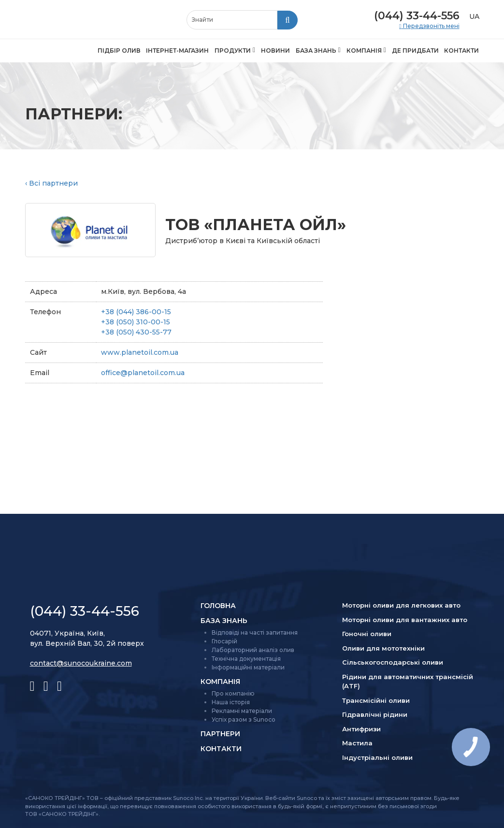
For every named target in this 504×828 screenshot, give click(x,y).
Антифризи (361, 729)
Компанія (364, 51)
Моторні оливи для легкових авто (401, 605)
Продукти (233, 51)
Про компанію (233, 693)
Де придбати (415, 51)
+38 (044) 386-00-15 (136, 312)
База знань (316, 51)
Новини (275, 51)
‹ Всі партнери (51, 183)
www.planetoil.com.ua (140, 352)
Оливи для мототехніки (383, 648)
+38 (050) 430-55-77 (136, 332)
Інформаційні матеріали (248, 667)
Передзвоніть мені (431, 26)
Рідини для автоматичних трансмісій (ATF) (408, 682)
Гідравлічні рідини (375, 714)
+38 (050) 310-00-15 (136, 322)
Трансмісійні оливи (376, 700)
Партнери (220, 734)
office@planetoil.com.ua (143, 373)
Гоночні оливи (367, 634)
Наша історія (231, 702)
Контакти (461, 51)
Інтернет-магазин (177, 51)
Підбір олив (119, 51)
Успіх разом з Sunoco (244, 719)
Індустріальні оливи (377, 757)
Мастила (357, 743)
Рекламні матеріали (242, 711)
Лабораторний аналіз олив (253, 650)
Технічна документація (246, 659)
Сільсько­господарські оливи (393, 662)
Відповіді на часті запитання (255, 632)
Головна (218, 606)
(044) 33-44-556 (417, 16)
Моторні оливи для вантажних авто (405, 620)
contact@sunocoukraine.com (81, 663)
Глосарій (224, 641)
